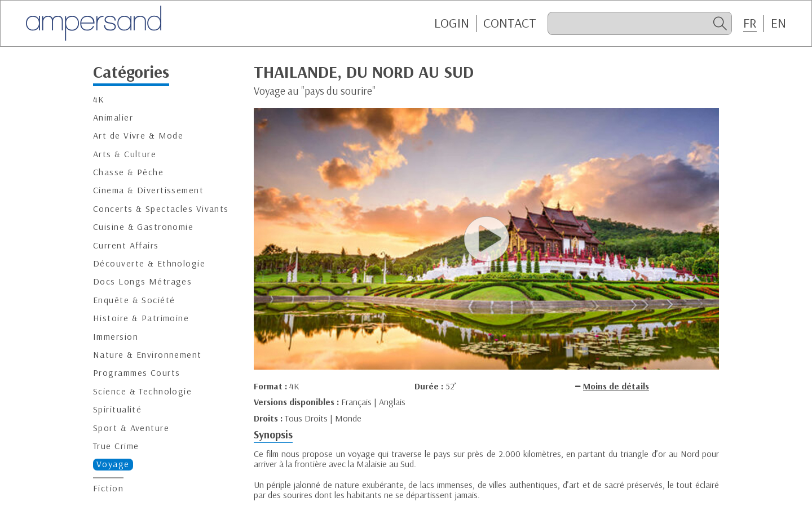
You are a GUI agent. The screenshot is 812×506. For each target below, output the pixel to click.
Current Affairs (126, 245)
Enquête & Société (134, 300)
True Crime (116, 446)
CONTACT (510, 23)
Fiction (108, 488)
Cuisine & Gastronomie (143, 227)
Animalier (113, 117)
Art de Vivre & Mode (138, 136)
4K (99, 99)
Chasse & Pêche (128, 172)
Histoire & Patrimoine (141, 318)
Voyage (113, 464)
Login (452, 23)
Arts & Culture (125, 154)
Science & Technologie (142, 391)
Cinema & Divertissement (148, 190)
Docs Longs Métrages (142, 281)
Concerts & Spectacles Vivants (161, 209)
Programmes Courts (136, 373)
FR (750, 23)
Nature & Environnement (147, 355)
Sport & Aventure (131, 428)
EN (778, 23)
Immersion (116, 337)
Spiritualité (117, 409)
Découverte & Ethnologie (149, 263)
